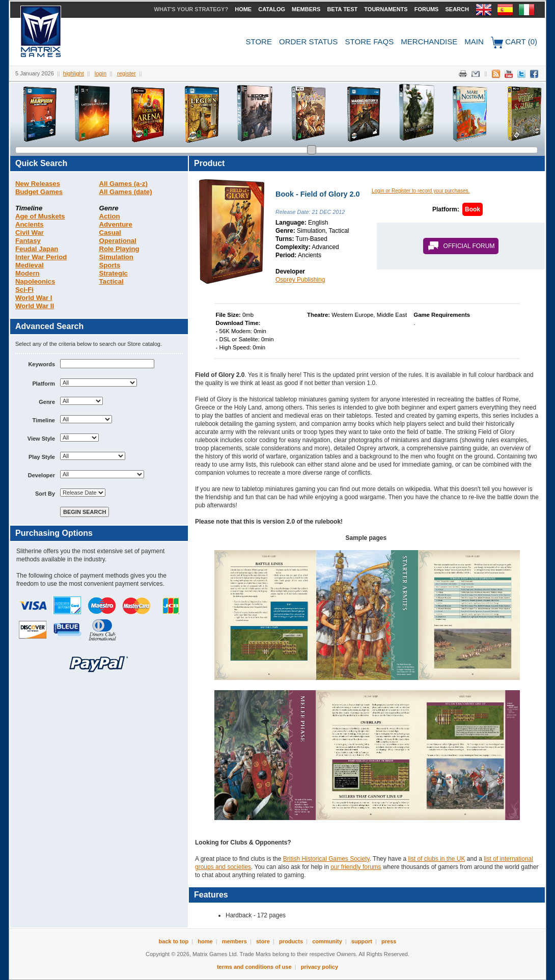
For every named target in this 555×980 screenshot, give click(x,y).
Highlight (74, 73)
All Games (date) (126, 192)
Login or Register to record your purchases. (421, 191)
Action (110, 216)
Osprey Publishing (300, 280)
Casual (110, 233)
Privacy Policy (320, 967)
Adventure (116, 224)
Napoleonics (35, 281)
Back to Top (174, 941)
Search (457, 9)
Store (259, 42)
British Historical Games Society (326, 859)
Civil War (30, 233)
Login (101, 73)
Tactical (112, 281)
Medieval (30, 265)
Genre (47, 402)
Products (291, 941)
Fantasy (28, 241)
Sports (110, 265)
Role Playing (119, 249)
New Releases (38, 184)
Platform (44, 384)
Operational (118, 241)
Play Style (42, 457)
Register (127, 73)
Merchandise (429, 42)
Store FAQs (370, 42)
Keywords (41, 364)
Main (474, 42)
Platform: (446, 209)
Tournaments (386, 9)
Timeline (44, 420)
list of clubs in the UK (436, 859)
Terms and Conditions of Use (254, 967)
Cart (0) (514, 43)
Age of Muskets (40, 216)
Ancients (30, 224)
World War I (34, 298)
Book (473, 209)
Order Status (308, 42)
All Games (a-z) (123, 184)
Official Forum (469, 246)
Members (306, 9)
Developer (41, 475)
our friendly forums (356, 867)
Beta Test (342, 9)
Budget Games (39, 192)
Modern (27, 273)
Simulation (116, 257)
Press (389, 941)
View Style (41, 439)
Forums (427, 9)
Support (362, 941)
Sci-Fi (24, 290)
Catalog (272, 9)
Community (327, 941)
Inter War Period (41, 257)
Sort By (45, 494)
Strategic (114, 273)
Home (243, 9)
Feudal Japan (37, 249)
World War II (35, 306)
